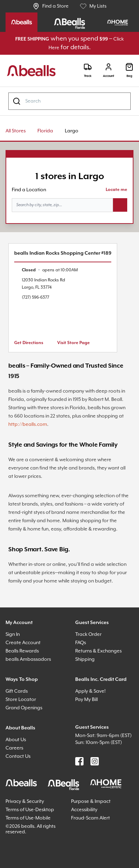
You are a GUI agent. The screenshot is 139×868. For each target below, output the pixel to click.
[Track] (88, 71)
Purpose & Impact (91, 801)
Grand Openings (24, 708)
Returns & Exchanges (98, 651)
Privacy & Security (25, 801)
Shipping (85, 659)
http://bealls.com (28, 424)
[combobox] (69, 101)
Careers (14, 748)
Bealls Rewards (22, 651)
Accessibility (84, 810)
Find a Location (29, 190)
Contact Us (18, 756)
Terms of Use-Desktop (30, 810)
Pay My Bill (86, 700)
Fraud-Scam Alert (90, 818)
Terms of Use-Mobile (28, 818)
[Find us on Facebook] (79, 761)
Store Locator (21, 700)
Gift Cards (17, 691)
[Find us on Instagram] (95, 761)
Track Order (88, 634)
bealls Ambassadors (28, 659)
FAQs (81, 643)
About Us (16, 740)
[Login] (108, 71)
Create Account (23, 643)
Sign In (13, 634)
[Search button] (120, 205)
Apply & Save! (90, 691)
